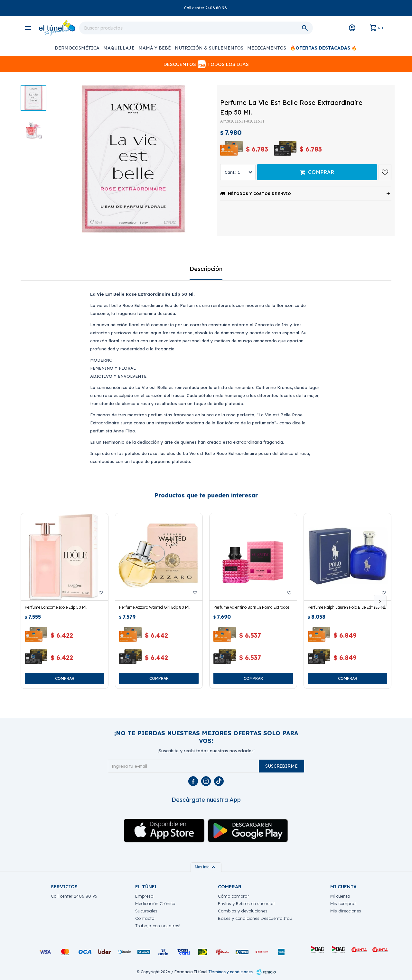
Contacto (145, 918)
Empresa (144, 896)
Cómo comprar (234, 896)
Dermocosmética (77, 48)
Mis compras (343, 903)
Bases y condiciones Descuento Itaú (255, 918)
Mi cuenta (340, 896)
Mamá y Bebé (155, 48)
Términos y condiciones (230, 972)
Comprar (321, 172)
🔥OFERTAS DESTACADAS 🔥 (323, 48)
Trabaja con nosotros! (158, 926)
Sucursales (146, 911)
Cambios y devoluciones (243, 911)
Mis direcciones (346, 911)
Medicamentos (267, 48)
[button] (380, 601)
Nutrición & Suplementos (209, 48)
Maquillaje (119, 48)
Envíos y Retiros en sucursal (246, 903)
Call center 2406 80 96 (74, 896)
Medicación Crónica (155, 903)
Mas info (206, 867)
